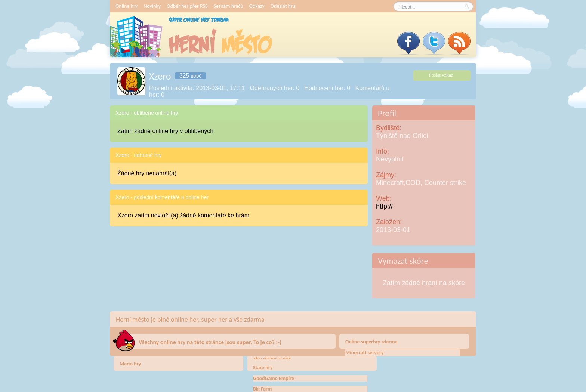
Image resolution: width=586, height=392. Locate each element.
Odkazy (257, 6)
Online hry (127, 6)
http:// (384, 206)
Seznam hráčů (228, 6)
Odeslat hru (283, 6)
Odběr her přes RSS (187, 6)
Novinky (152, 6)
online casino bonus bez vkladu (272, 358)
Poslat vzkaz (441, 75)
